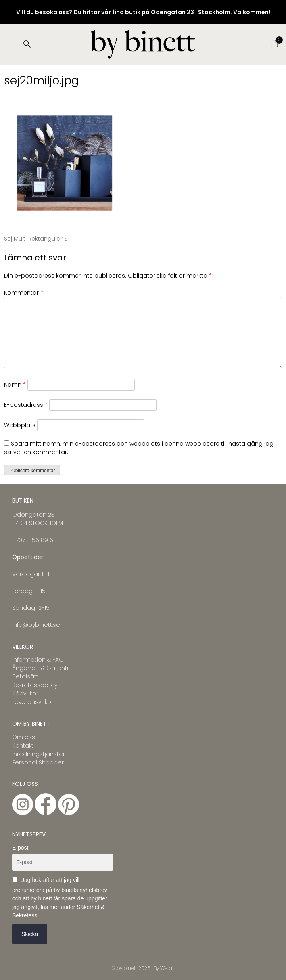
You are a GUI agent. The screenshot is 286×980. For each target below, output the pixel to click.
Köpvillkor (25, 693)
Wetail (167, 968)
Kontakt (23, 745)
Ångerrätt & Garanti (40, 668)
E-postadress (26, 405)
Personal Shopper (38, 762)
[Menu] (12, 45)
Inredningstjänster (39, 754)
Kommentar (24, 293)
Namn (15, 385)
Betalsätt (25, 676)
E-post (20, 848)
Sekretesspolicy (35, 685)
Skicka (30, 934)
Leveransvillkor (33, 702)
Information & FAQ (38, 660)
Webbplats (20, 425)
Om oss (24, 737)
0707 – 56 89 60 (34, 540)
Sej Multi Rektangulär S (36, 239)
